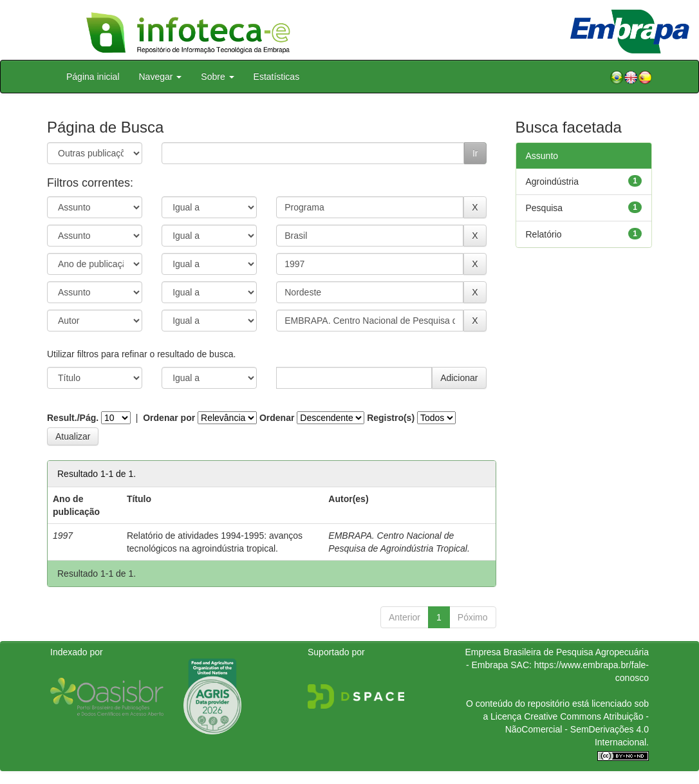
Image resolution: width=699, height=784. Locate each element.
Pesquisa (545, 208)
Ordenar (277, 418)
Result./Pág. (73, 418)
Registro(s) (391, 418)
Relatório (544, 234)
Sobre (217, 77)
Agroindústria (553, 182)
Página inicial (93, 77)
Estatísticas (277, 77)
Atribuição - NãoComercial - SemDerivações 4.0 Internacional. (577, 729)
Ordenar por (169, 418)
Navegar (161, 77)
